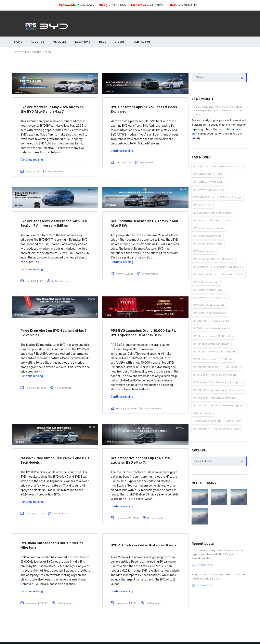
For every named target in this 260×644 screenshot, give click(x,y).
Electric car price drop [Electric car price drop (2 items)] (207, 421)
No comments (202, 565)
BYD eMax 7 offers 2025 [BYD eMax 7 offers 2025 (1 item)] (208, 290)
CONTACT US (142, 42)
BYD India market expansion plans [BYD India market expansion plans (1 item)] (215, 352)
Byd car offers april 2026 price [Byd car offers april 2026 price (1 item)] (212, 213)
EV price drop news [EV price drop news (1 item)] (227, 429)
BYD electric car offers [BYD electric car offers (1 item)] (207, 236)
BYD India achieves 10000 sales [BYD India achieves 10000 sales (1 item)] (213, 336)
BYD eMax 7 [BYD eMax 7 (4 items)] (201, 267)
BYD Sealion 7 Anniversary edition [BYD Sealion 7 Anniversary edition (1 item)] (215, 375)
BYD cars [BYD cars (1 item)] (199, 220)
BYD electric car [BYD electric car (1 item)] (220, 220)
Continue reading (32, 160)
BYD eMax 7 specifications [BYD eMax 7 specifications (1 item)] (210, 313)
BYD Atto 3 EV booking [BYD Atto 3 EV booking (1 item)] (208, 182)
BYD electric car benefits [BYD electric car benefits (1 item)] (209, 228)
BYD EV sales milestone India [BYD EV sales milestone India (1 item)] (212, 328)
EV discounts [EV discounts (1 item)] (202, 429)
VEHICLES (60, 42)
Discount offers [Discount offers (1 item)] (203, 413)
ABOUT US (38, 42)
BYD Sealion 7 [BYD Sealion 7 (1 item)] (232, 367)
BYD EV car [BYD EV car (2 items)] (200, 321)
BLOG (103, 42)
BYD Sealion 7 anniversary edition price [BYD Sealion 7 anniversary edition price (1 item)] (218, 382)
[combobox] (219, 461)
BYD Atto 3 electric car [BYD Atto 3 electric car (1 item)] (227, 166)
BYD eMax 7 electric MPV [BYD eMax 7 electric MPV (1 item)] (229, 267)
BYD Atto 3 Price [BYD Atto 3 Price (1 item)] (204, 197)
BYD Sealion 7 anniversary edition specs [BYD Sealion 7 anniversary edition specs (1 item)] (219, 390)
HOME (18, 42)
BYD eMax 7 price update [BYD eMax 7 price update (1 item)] (209, 305)
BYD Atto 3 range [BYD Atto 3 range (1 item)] (230, 197)
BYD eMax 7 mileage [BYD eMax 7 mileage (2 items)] (206, 282)
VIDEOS (120, 42)
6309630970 (156, 5)
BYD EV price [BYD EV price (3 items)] (221, 321)
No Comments (56, 171)
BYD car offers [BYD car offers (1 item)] (202, 205)
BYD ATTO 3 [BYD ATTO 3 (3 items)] (201, 166)
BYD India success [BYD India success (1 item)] (205, 359)
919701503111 (188, 5)
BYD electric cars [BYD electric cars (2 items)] (204, 251)
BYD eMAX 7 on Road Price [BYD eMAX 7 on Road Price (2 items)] (210, 298)
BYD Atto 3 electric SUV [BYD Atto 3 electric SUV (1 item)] (208, 174)
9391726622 (86, 5)
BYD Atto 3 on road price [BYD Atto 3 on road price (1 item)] (209, 190)
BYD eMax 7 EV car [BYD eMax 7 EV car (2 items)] (205, 274)
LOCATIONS (83, 42)
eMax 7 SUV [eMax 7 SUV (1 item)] (234, 421)
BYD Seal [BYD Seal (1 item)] (227, 359)
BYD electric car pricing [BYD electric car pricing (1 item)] (208, 244)
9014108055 (117, 5)
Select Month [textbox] (203, 461)
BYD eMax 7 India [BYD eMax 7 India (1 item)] (233, 274)
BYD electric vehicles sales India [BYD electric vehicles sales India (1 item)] (213, 259)
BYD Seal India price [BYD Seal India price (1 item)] (206, 367)
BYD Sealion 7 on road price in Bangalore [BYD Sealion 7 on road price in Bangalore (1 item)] (219, 405)
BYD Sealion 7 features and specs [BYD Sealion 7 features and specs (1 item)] (215, 398)
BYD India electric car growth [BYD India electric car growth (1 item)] (211, 344)
